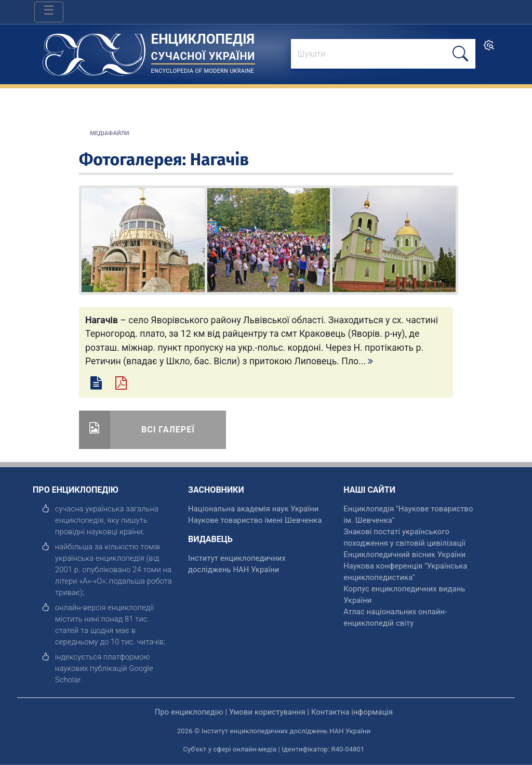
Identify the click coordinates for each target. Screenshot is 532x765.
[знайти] (383, 55)
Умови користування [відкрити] (267, 712)
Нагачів (220, 160)
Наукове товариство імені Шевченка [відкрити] (255, 520)
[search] (489, 49)
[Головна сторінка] (94, 51)
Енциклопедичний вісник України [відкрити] (404, 555)
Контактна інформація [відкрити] (352, 712)
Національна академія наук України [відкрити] (253, 509)
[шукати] (460, 54)
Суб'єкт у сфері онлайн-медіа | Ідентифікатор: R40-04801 (274, 749)
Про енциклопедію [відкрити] (189, 712)
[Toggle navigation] (49, 12)
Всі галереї (168, 430)
